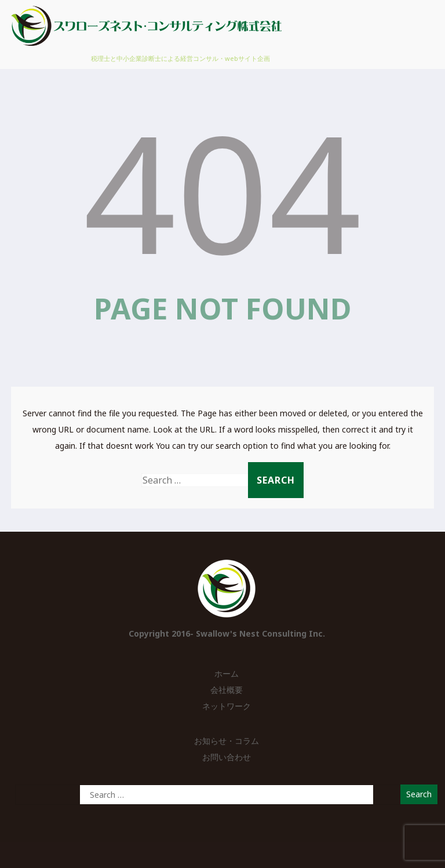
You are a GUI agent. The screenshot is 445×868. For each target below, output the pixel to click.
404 (222, 191)
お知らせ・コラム (227, 741)
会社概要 (227, 690)
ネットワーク (227, 706)
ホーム (227, 673)
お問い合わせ (227, 757)
